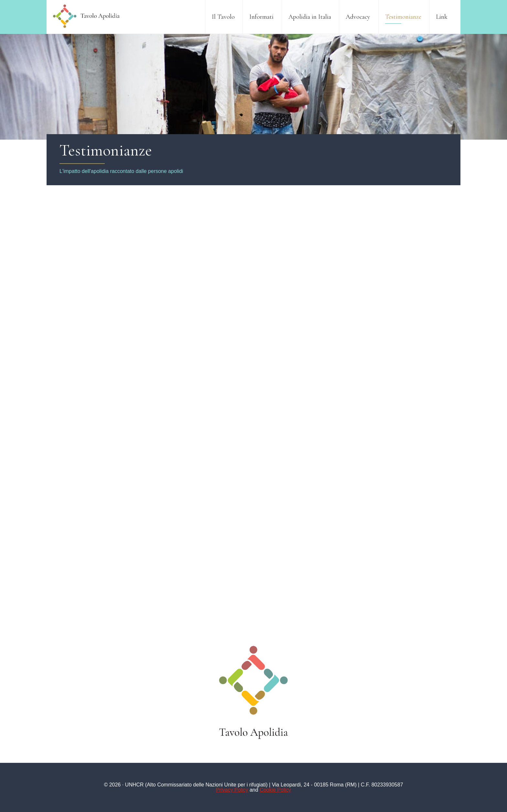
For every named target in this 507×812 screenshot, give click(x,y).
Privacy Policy (232, 790)
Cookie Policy (275, 790)
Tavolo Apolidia (87, 16)
